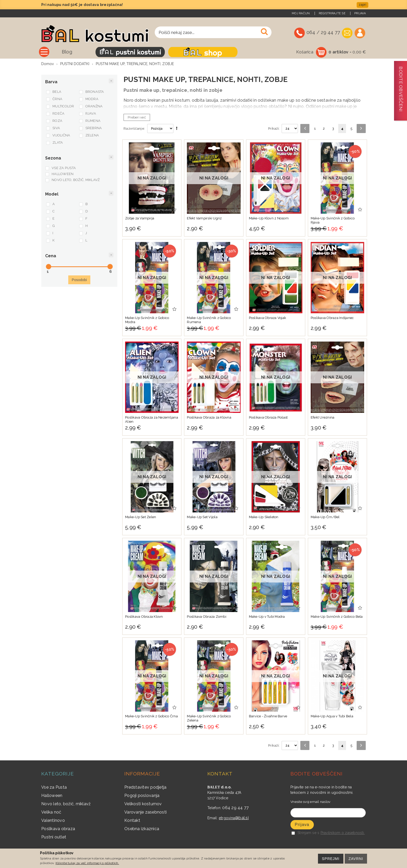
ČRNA (57, 99)
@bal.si (242, 818)
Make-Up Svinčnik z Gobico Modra (147, 320)
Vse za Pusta (54, 788)
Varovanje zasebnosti (145, 813)
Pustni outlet (54, 838)
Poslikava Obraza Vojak (268, 318)
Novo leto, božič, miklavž (66, 804)
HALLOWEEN (63, 174)
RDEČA (58, 114)
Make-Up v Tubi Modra (267, 617)
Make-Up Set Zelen (141, 518)
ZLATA (58, 143)
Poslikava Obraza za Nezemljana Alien (152, 420)
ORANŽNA (94, 107)
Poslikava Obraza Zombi (207, 617)
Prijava (360, 13)
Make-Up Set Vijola (202, 518)
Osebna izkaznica (142, 829)
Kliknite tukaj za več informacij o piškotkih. (87, 863)
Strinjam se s (305, 833)
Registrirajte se (332, 13)
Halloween (52, 796)
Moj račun (301, 13)
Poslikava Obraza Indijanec (332, 318)
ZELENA (92, 136)
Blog (113, 52)
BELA (57, 92)
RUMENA (93, 121)
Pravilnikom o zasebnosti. (343, 833)
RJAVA (91, 114)
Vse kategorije (73, 52)
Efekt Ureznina (323, 418)
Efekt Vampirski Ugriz (204, 219)
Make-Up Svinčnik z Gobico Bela (337, 617)
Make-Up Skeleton (264, 518)
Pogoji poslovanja (142, 796)
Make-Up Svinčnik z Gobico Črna (151, 717)
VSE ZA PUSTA (64, 168)
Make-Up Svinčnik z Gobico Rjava (333, 221)
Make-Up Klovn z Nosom (269, 219)
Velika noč (51, 813)
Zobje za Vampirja (140, 219)
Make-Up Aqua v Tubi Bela (332, 717)
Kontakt (132, 821)
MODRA (92, 99)
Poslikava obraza (58, 829)
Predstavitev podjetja (145, 788)
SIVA (56, 129)
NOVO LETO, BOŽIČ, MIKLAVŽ (76, 180)
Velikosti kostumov (143, 804)
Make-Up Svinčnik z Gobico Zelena (209, 719)
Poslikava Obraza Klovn (144, 617)
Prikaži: (274, 129)
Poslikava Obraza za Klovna (209, 418)
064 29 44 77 (235, 808)
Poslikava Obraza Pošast (268, 418)
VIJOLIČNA (61, 136)
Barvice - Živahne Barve (268, 717)
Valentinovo (53, 821)
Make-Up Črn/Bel (325, 518)
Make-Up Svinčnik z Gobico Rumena (209, 320)
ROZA (57, 121)
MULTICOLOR (63, 107)
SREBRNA (94, 129)
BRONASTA (95, 92)
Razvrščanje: (134, 129)
